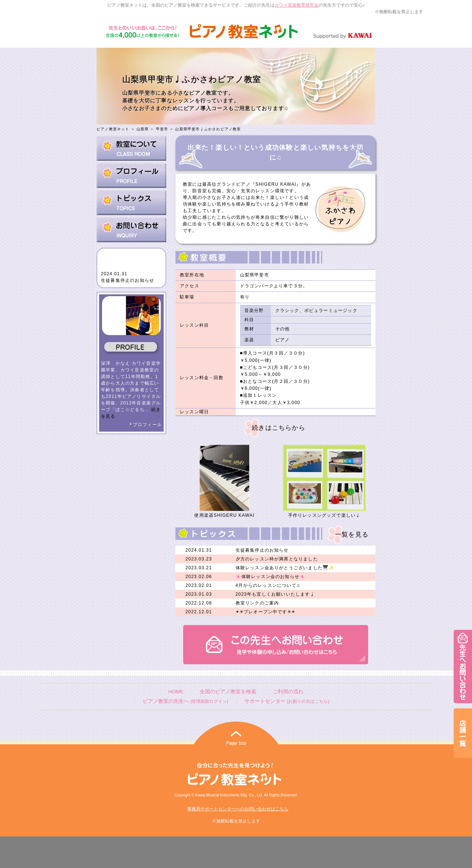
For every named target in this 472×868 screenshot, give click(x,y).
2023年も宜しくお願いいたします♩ (275, 594)
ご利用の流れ (288, 692)
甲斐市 (162, 129)
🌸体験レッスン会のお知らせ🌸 (271, 577)
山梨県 (143, 129)
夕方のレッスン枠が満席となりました (277, 559)
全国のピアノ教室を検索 (228, 692)
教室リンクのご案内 (257, 603)
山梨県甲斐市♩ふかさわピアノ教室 (208, 129)
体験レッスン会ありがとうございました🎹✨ (285, 568)
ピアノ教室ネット (113, 129)
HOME (176, 692)
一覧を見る (352, 535)
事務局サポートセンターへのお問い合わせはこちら (238, 809)
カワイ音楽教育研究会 (297, 5)
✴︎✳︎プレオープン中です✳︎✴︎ (266, 612)
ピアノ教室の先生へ (185, 701)
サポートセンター (287, 701)
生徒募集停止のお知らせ (128, 280)
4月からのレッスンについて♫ (268, 585)
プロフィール (146, 425)
